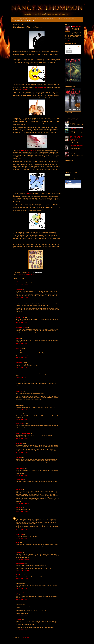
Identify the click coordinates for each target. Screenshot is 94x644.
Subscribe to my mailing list (73, 46)
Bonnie (18, 338)
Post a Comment (19, 632)
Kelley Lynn (19, 414)
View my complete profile (71, 40)
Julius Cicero (20, 534)
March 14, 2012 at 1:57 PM (22, 344)
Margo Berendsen (21, 468)
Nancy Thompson (77, 26)
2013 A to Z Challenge (29, 21)
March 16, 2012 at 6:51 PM (22, 600)
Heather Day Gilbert (21, 327)
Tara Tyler (19, 457)
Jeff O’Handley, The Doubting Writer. (28, 151)
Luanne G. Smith (20, 317)
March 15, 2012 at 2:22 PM (22, 530)
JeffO (18, 302)
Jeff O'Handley (27, 274)
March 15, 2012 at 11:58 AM (23, 503)
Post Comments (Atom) (24, 637)
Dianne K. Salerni (20, 372)
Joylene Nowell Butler (22, 593)
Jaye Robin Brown (21, 281)
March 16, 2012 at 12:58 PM (23, 579)
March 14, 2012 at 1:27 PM (22, 323)
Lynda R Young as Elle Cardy (23, 433)
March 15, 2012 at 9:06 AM (22, 475)
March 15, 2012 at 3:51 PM (22, 538)
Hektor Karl (19, 348)
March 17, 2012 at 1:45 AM (22, 615)
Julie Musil (19, 620)
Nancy (18, 543)
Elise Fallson (19, 443)
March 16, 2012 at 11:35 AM (23, 570)
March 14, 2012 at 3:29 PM (22, 367)
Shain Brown (19, 552)
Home (13, 18)
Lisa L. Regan (24, 89)
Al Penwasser (20, 382)
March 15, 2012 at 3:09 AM (22, 453)
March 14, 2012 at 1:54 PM (22, 334)
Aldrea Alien (19, 516)
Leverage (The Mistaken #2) (76, 146)
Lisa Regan (19, 489)
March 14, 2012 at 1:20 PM (22, 313)
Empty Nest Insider (21, 424)
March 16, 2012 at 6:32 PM (22, 588)
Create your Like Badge (77, 189)
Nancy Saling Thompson (71, 184)
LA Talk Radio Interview (48, 18)
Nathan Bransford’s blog (40, 88)
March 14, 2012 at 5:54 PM (22, 401)
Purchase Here (38, 18)
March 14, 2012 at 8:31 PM (22, 409)
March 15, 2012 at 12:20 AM (23, 429)
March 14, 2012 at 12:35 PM (23, 285)
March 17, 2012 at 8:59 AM (22, 629)
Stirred (72, 152)
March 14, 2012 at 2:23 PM (22, 358)
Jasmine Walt (20, 480)
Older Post (58, 635)
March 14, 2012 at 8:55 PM (22, 419)
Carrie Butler (29, 193)
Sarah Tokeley (20, 575)
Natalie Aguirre (20, 362)
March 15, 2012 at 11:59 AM (23, 512)
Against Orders (74, 122)
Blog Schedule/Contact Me (70, 18)
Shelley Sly (19, 289)
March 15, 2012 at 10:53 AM (23, 485)
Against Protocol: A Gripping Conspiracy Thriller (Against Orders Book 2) (76, 138)
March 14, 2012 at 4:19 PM (22, 387)
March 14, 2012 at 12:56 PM (23, 298)
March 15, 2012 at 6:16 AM (22, 464)
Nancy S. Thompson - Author (71, 186)
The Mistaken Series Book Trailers (24, 18)
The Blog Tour (59, 18)
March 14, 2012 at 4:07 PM (22, 377)
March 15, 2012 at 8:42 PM (22, 548)
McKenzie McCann (21, 564)
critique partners (20, 274)
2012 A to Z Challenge (17, 21)
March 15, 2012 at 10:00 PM (23, 559)
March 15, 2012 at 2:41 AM (22, 439)
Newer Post (16, 635)
